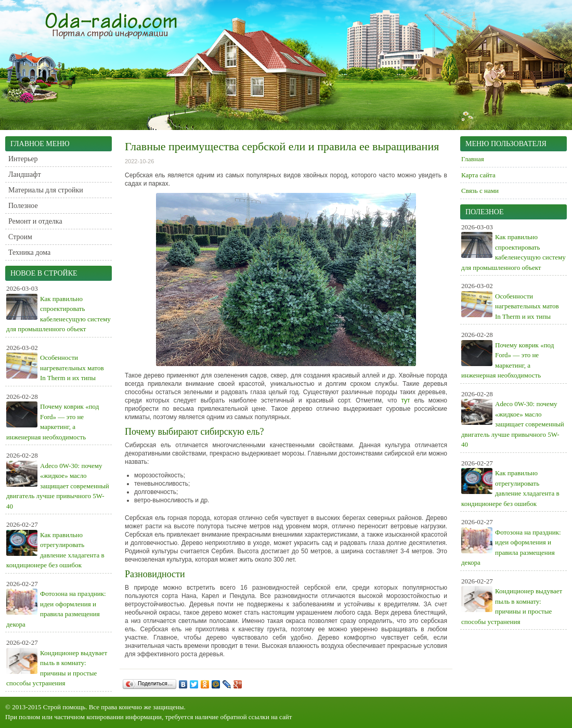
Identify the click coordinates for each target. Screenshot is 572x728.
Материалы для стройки (46, 190)
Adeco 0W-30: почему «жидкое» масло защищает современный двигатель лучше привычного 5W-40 (58, 486)
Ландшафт (25, 174)
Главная (473, 159)
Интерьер (23, 159)
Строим (20, 237)
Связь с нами (480, 191)
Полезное (23, 206)
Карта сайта (478, 175)
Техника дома (29, 252)
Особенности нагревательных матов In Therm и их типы (72, 368)
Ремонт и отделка (35, 221)
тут (405, 400)
